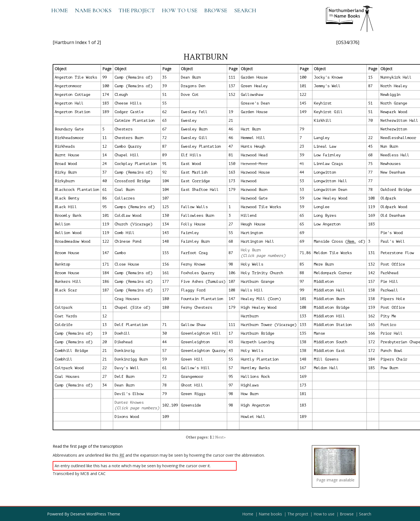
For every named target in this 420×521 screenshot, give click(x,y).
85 (302, 264)
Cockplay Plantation (136, 164)
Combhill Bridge (71, 351)
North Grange (394, 103)
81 (231, 155)
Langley (322, 138)
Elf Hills (191, 155)
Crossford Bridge (132, 181)
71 (302, 253)
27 (231, 224)
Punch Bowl (392, 351)
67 (164, 129)
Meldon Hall (326, 368)
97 (302, 282)
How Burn (250, 394)
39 (164, 86)
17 (231, 333)
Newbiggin (390, 95)
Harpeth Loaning (258, 342)
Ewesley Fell (194, 112)
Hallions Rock (255, 377)
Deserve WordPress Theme (95, 514)
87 (370, 86)
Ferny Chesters (196, 307)
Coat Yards (66, 316)
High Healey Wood (259, 307)
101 (303, 86)
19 (231, 112)
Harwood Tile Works (261, 207)
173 (232, 181)
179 (232, 190)
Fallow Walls (194, 207)
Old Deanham (393, 216)
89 (164, 155)
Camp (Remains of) (133, 77)
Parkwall (389, 290)
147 (106, 253)
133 (303, 316)
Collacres (125, 198)
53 (302, 181)
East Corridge (195, 181)
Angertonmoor (68, 86)
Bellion (62, 224)
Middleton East (329, 351)
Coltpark (64, 307)
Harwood (249, 181)
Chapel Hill (127, 155)
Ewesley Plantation (201, 146)
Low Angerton (327, 224)
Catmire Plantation (135, 120)
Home (60, 10)
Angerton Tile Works (76, 77)
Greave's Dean (255, 103)
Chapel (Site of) (132, 307)
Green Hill (192, 359)
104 (166, 181)
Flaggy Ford (193, 290)
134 (166, 224)
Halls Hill (252, 290)
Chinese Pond (128, 241)
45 (370, 146)
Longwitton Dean (331, 190)
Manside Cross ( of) (339, 242)
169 (372, 216)
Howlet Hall (253, 417)
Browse (216, 10)
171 (106, 264)
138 (303, 342)
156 (166, 264)
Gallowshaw (252, 95)
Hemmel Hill (253, 138)
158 (372, 290)
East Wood (191, 164)
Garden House (254, 77)
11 (105, 138)
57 (164, 351)
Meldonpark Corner (333, 273)
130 (166, 216)
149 (303, 112)
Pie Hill (389, 282)
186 (106, 282)
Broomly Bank (68, 216)
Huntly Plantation (260, 359)
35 (164, 77)
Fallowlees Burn (198, 216)
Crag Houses (127, 299)
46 (231, 129)
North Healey (394, 86)
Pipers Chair (394, 359)
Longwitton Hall (331, 181)
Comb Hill (125, 233)
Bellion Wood (68, 233)
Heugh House (253, 224)
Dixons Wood (127, 417)
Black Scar (66, 290)
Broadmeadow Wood (72, 241)
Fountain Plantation (202, 299)
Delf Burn (125, 377)
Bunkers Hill (68, 282)
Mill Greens (326, 359)
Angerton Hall (69, 103)
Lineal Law (325, 146)
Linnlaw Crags (328, 164)
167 (303, 368)
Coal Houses (67, 377)
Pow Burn (389, 368)
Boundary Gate (69, 129)
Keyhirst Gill (328, 112)
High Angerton (255, 405)
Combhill (64, 359)
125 (166, 207)
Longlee (322, 207)
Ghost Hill (192, 385)
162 (372, 316)
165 (372, 325)
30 (164, 333)
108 (372, 198)
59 (302, 198)
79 (302, 129)
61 (105, 190)
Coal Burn (125, 190)
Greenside (191, 405)
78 (370, 190)
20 (105, 342)
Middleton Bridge (332, 307)
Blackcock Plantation (77, 190)
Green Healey (254, 86)
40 (105, 181)
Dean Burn (191, 77)
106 (232, 273)
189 (106, 112)
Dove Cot (190, 95)
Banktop (62, 264)
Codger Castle (129, 112)
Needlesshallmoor (398, 138)
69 (302, 233)
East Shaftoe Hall (200, 190)
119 (372, 207)
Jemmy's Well (327, 86)
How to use (180, 10)
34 (105, 385)
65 (302, 216)
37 (105, 172)
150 (232, 164)
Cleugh (121, 95)
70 (370, 120)
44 (302, 172)
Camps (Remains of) (135, 207)
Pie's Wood (392, 233)
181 (303, 394)
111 (232, 77)
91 (164, 164)
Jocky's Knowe (328, 77)
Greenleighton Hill (201, 333)
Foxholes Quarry (198, 273)
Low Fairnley (327, 155)
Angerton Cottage (72, 95)
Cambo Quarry (128, 146)
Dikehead (123, 342)
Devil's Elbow (129, 394)
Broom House (67, 253)
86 (105, 198)
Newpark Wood (394, 112)
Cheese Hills (128, 103)
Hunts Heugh (253, 146)
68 (370, 155)
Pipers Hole (393, 299)
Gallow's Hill (195, 368)
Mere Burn (324, 264)
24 (105, 164)
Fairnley (190, 233)
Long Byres (325, 216)
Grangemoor (192, 377)
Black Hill (66, 207)
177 (166, 282)
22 (370, 138)
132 (372, 264)
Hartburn (250, 316)
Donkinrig (125, 351)
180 (166, 299)
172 (372, 342)
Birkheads (65, 146)
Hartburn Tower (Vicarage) (269, 325)
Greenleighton (195, 342)
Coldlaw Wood (128, 216)
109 (174, 405)
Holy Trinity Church (262, 273)
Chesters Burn (129, 138)
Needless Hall (395, 155)
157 (372, 282)
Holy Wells (252, 264)
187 (106, 290)
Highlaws (250, 385)
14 (105, 155)
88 (302, 273)
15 (370, 77)
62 (164, 112)
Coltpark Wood (69, 368)
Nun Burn (389, 146)
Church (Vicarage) (133, 224)
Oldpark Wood (394, 207)
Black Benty (67, 198)
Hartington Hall (258, 241)
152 (232, 95)
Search (245, 10)
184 (106, 273)
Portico (388, 325)
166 (372, 333)
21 (231, 120)
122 (303, 95)
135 (303, 333)
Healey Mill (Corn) (261, 299)
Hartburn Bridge (258, 333)
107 (166, 198)
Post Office (393, 264)
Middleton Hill (329, 316)
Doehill (122, 333)
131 (372, 253)
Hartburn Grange (258, 282)
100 (303, 77)
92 (164, 172)
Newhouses (390, 164)
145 (303, 103)
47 (231, 146)
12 (105, 146)
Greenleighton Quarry (203, 351)
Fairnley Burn (195, 241)
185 (372, 368)
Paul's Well (393, 241)
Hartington (252, 233)
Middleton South (331, 342)
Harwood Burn (254, 190)
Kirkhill (323, 120)
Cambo (120, 253)
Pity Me (388, 316)
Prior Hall (392, 333)
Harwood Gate (254, 198)
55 (164, 103)
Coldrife (64, 325)
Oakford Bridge (396, 190)
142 (372, 273)
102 (166, 405)
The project (137, 10)
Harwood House (255, 172)
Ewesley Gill (194, 138)
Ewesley (189, 120)
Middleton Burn (329, 299)
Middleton (324, 282)
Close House (127, 264)
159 (372, 307)
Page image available (335, 480)
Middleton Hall (329, 290)
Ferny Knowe (193, 264)
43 (231, 342)
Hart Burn (251, 129)
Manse (319, 333)
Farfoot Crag (194, 253)
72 (164, 138)
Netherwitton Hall (399, 120)
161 (166, 273)
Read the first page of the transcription (88, 446)
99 (105, 77)
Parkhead (389, 273)
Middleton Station (333, 325)
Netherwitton (394, 129)
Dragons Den (193, 86)
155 (166, 253)
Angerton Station (72, 112)
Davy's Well (127, 368)
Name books (93, 10)
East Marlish (194, 172)
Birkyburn (65, 181)
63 (164, 120)
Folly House (193, 224)
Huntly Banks (255, 368)
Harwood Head (254, 155)
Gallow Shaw (193, 325)
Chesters (123, 129)
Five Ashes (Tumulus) (203, 282)
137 (232, 86)
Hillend (249, 216)
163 (232, 172)
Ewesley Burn (194, 129)
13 (105, 325)
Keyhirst (323, 103)
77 (370, 172)
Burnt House (67, 155)
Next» (220, 437)
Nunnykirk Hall (396, 77)
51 (164, 95)
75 (370, 164)
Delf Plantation (131, 325)
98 (231, 264)
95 (105, 207)
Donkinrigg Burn (131, 359)
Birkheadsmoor (69, 138)
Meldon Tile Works (333, 253)
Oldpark (388, 198)
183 (106, 103)
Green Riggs (193, 394)
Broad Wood (66, 164)
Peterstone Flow (397, 253)
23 (302, 146)
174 (106, 95)
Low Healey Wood (331, 198)
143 (166, 233)
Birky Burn (66, 172)
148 (166, 241)
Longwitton (325, 172)
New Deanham (393, 172)
